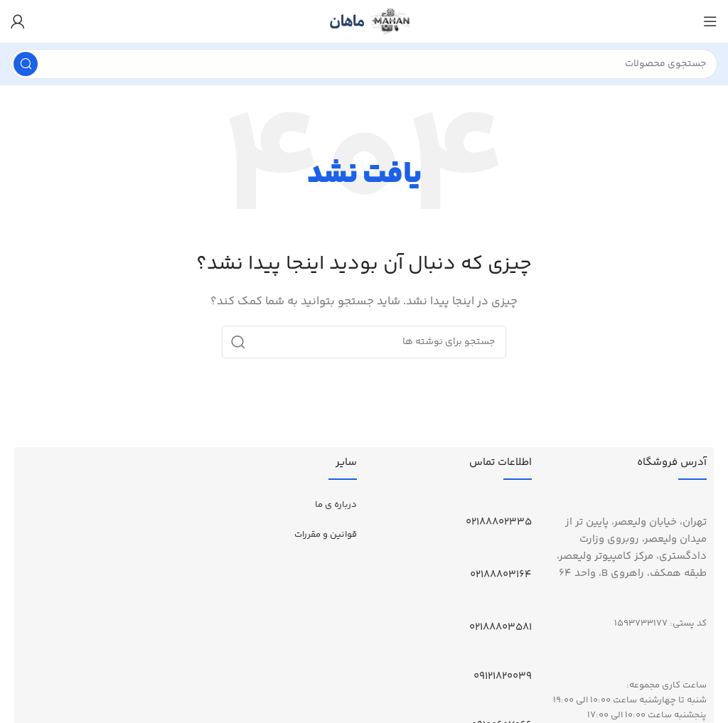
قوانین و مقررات (326, 535)
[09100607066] (526, 705)
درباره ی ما (336, 505)
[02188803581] (526, 607)
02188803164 (501, 575)
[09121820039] (526, 656)
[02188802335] (526, 502)
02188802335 (499, 522)
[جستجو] (364, 64)
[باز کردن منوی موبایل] (710, 21)
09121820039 (503, 676)
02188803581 (500, 627)
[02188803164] (526, 555)
